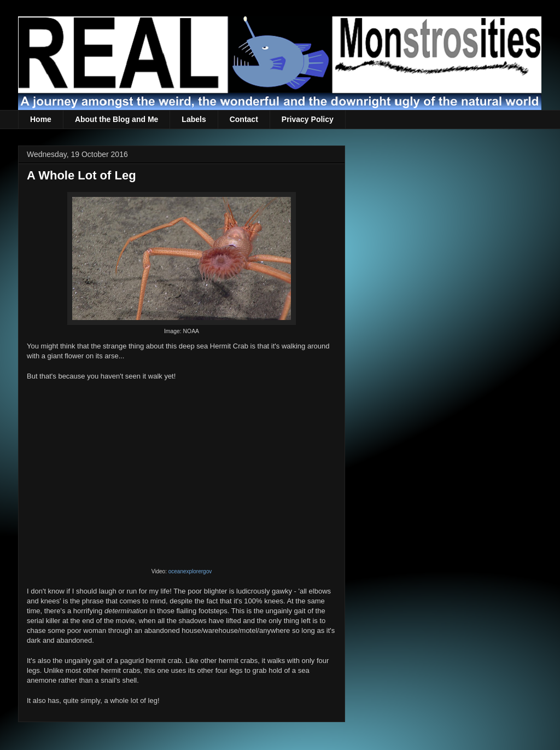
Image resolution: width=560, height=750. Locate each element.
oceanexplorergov (190, 571)
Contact (244, 119)
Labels (194, 119)
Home (41, 119)
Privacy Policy (308, 119)
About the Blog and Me (116, 119)
